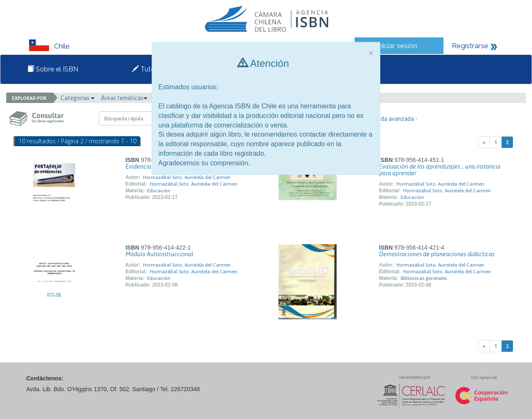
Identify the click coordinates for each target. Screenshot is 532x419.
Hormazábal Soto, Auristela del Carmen (187, 177)
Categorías (78, 98)
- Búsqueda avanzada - (388, 119)
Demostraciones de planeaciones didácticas (437, 254)
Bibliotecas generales (424, 278)
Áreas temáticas (124, 98)
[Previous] (484, 142)
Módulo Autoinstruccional (159, 254)
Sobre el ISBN (53, 69)
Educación (159, 191)
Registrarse (470, 46)
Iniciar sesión (397, 46)
